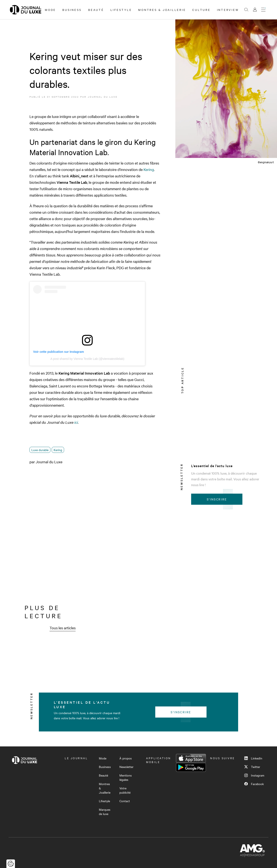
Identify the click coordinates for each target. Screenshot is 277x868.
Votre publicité (125, 790)
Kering (149, 169)
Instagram (254, 775)
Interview (228, 10)
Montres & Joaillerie (162, 10)
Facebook (254, 784)
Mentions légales (126, 777)
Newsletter (126, 767)
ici (76, 422)
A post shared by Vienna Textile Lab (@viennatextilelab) (87, 359)
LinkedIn (253, 758)
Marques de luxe (105, 812)
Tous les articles (63, 628)
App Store (191, 758)
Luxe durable (40, 450)
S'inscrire (217, 499)
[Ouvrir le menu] (263, 10)
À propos (126, 758)
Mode (50, 10)
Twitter (252, 767)
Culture (201, 10)
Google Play (191, 767)
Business (72, 10)
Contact (125, 801)
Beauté (96, 10)
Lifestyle (121, 10)
